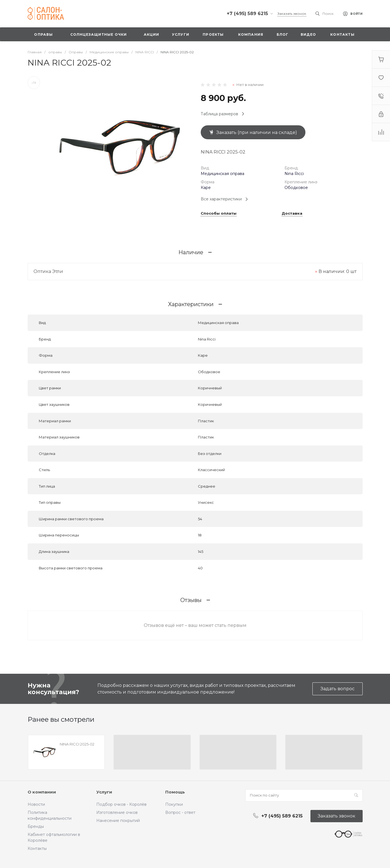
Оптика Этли (48, 271)
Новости (36, 804)
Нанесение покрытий (118, 821)
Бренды (36, 826)
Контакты (37, 848)
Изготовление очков (117, 812)
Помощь (175, 792)
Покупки (174, 804)
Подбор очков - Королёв (121, 804)
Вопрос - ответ (180, 812)
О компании (42, 792)
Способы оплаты (219, 214)
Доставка (292, 214)
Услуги (104, 792)
